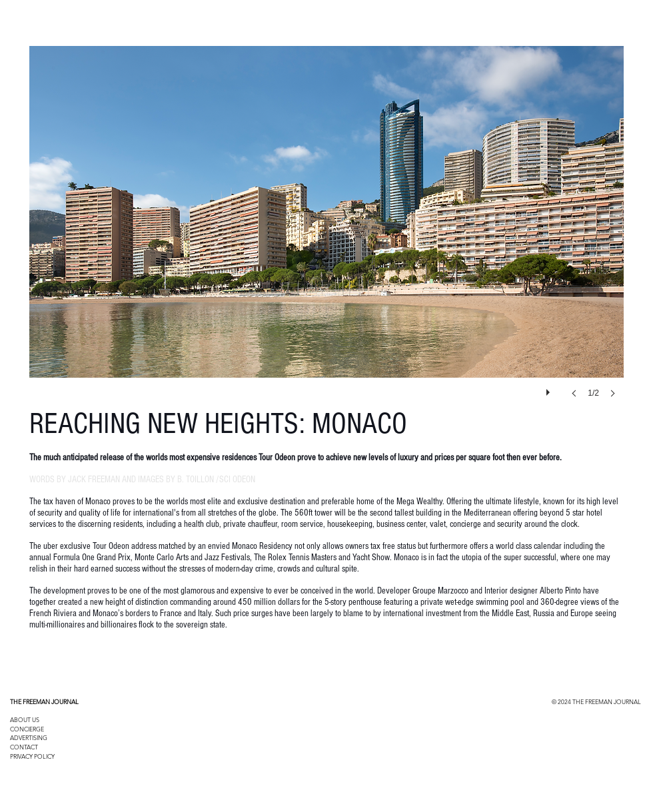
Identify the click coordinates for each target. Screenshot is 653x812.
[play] (550, 389)
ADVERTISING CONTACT (29, 742)
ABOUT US (25, 719)
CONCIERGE (27, 729)
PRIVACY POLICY (32, 756)
